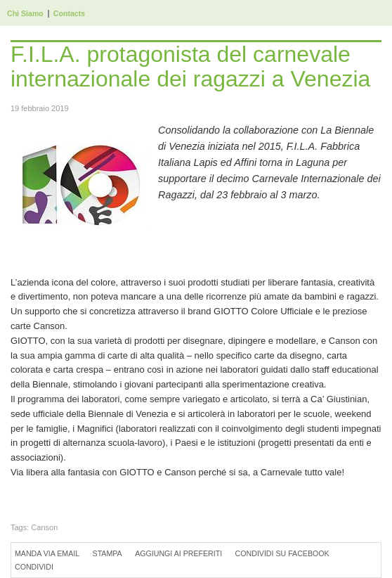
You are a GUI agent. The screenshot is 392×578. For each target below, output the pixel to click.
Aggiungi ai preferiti (178, 553)
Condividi (34, 567)
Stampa (107, 553)
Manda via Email (47, 553)
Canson (44, 527)
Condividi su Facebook (282, 553)
